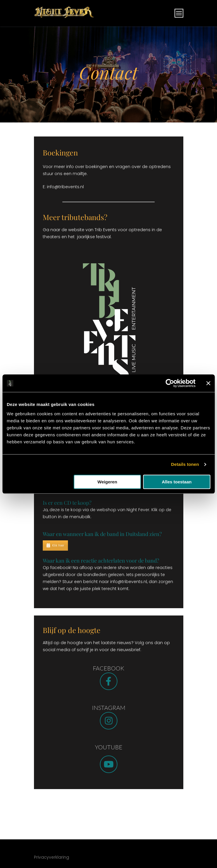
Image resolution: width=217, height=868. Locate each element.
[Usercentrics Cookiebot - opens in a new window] (170, 383)
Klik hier (55, 545)
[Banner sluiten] (208, 383)
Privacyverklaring (52, 857)
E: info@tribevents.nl (64, 187)
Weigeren (107, 482)
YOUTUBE (109, 747)
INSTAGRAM (109, 708)
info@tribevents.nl (129, 582)
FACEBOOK (108, 668)
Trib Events (106, 230)
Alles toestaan (177, 482)
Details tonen (185, 464)
